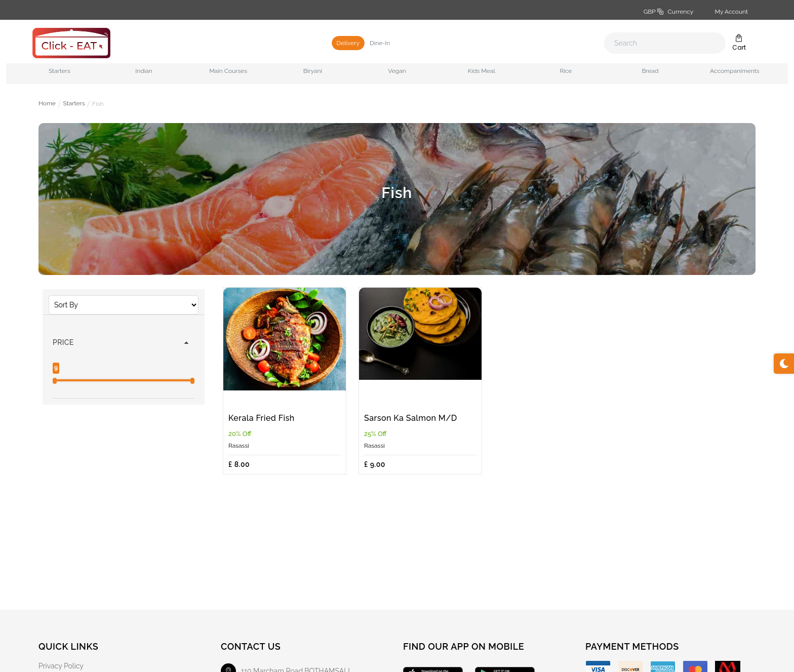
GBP (668, 12)
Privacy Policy (61, 666)
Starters (74, 104)
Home (47, 104)
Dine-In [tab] (380, 43)
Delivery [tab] (348, 43)
